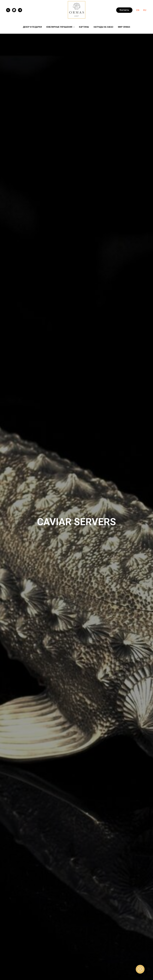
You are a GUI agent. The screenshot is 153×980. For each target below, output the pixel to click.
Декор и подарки (32, 27)
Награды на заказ (103, 27)
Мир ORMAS (124, 27)
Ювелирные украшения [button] (60, 27)
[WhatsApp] (14, 10)
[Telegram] (20, 10)
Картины (84, 27)
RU (145, 10)
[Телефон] (8, 10)
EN (138, 10)
